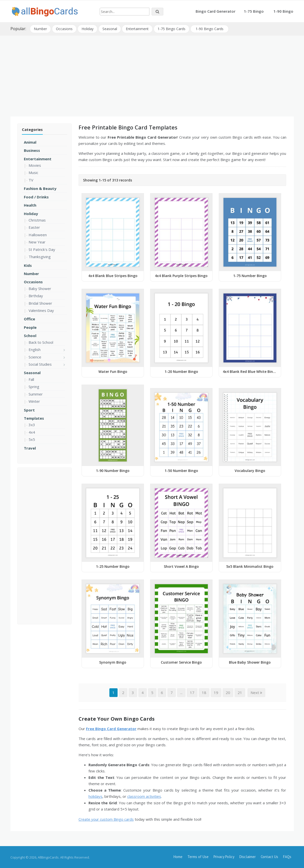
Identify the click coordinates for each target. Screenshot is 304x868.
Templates (34, 418)
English (35, 349)
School (30, 335)
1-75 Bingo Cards (172, 29)
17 (192, 692)
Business (32, 150)
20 (228, 692)
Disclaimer (248, 856)
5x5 (32, 439)
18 (204, 692)
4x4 (32, 432)
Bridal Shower (40, 303)
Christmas (37, 220)
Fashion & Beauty (40, 188)
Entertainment (138, 29)
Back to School (41, 342)
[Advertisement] (152, 74)
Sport (29, 409)
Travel (30, 448)
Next (256, 692)
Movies (35, 165)
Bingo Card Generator (216, 11)
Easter (34, 227)
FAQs (287, 856)
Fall (31, 379)
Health (30, 205)
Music (33, 172)
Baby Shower (40, 288)
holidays (95, 796)
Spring (34, 386)
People (30, 327)
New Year (37, 242)
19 (216, 692)
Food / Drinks (36, 196)
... (181, 692)
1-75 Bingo (254, 11)
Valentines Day (41, 310)
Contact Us (269, 856)
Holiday (88, 29)
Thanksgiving (40, 256)
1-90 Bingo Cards (210, 29)
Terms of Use (198, 856)
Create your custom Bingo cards (106, 819)
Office (29, 319)
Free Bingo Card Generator (111, 728)
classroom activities (144, 796)
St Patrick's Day (42, 249)
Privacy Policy (224, 856)
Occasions (65, 29)
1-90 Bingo (283, 11)
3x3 (32, 424)
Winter (34, 401)
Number (41, 29)
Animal (30, 142)
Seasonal (110, 29)
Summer (36, 394)
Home (178, 856)
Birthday (36, 295)
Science (35, 356)
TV (31, 179)
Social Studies (40, 364)
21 (240, 692)
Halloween (38, 234)
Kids (28, 265)
